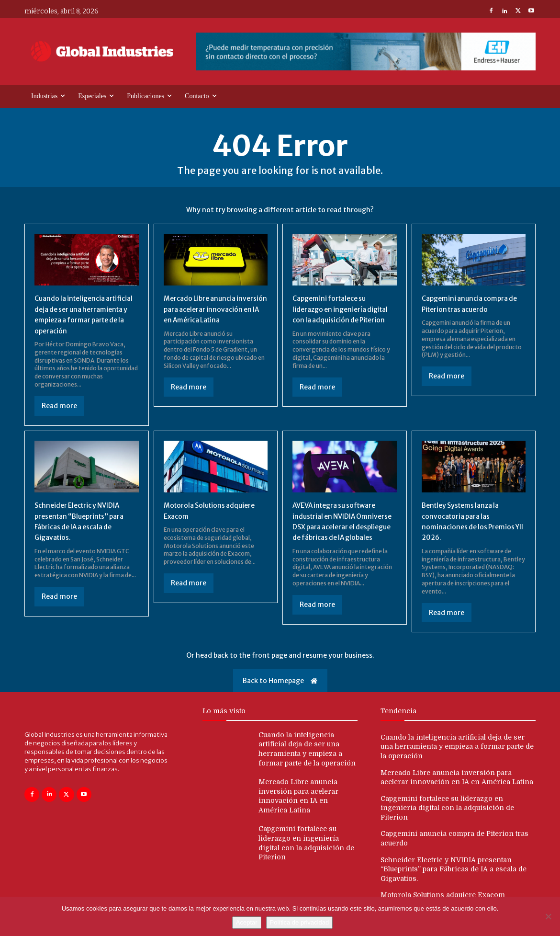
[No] (548, 916)
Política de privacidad (300, 922)
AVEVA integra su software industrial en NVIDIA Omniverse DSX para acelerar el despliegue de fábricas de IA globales (341, 526)
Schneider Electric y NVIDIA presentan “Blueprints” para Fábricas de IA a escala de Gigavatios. (454, 872)
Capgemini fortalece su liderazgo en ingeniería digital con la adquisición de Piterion (447, 810)
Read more (59, 406)
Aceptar (247, 922)
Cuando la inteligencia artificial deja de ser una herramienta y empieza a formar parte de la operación (457, 749)
